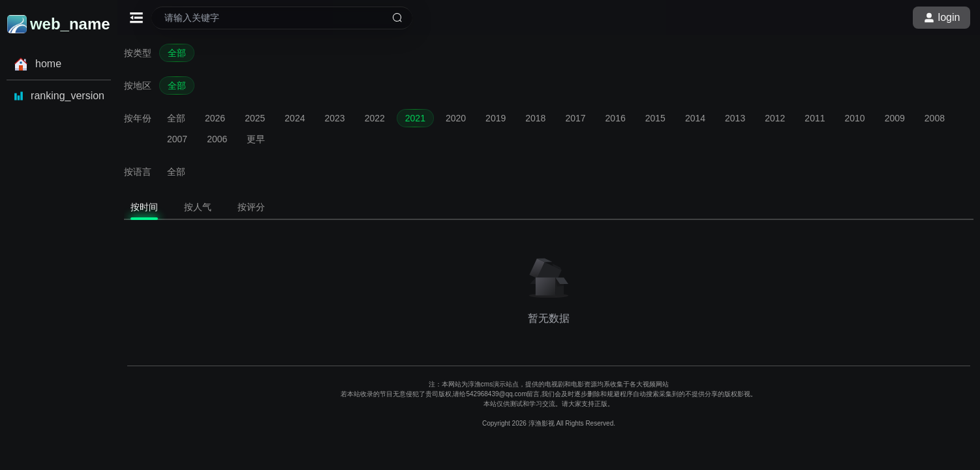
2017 (575, 118)
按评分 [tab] (251, 207)
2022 (375, 118)
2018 (535, 118)
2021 (415, 118)
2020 (456, 118)
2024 (295, 118)
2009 (895, 118)
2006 (217, 139)
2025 (255, 118)
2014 (695, 118)
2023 (334, 118)
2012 (775, 118)
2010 (855, 118)
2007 (177, 139)
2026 (215, 118)
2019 (496, 118)
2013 (735, 118)
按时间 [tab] (144, 207)
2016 (616, 118)
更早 (256, 139)
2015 (655, 118)
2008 (935, 118)
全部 (177, 53)
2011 (815, 118)
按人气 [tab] (198, 207)
